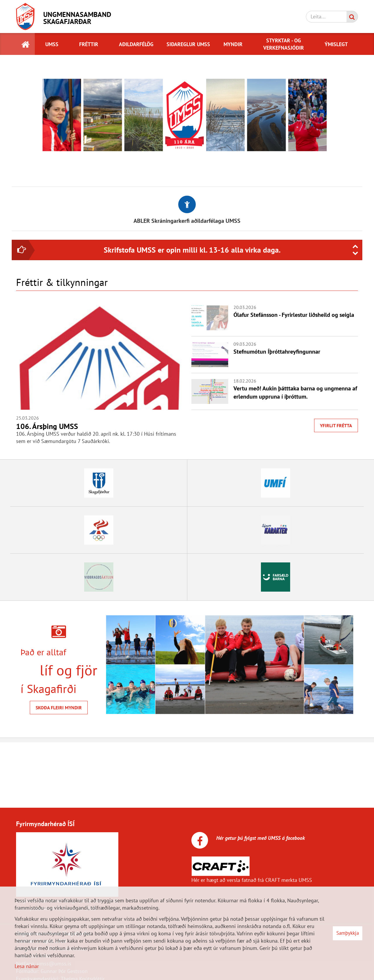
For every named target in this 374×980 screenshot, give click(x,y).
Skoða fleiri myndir (59, 708)
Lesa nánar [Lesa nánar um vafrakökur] (27, 966)
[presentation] (355, 246)
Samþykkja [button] (348, 933)
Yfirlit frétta (336, 425)
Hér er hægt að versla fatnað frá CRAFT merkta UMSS (252, 880)
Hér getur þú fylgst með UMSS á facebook (260, 838)
